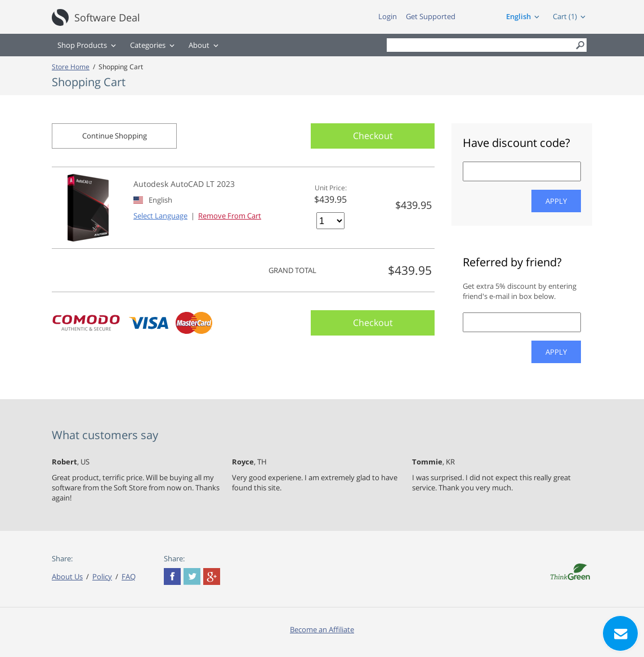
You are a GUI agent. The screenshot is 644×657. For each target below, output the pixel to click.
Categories (148, 45)
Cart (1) (565, 16)
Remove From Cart (230, 216)
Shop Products (82, 45)
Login (388, 16)
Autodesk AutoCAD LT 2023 (184, 184)
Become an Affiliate (322, 629)
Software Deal (107, 17)
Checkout (373, 136)
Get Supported (431, 16)
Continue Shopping (115, 136)
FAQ (129, 576)
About (199, 45)
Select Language (160, 216)
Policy (102, 576)
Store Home (71, 66)
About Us (67, 576)
